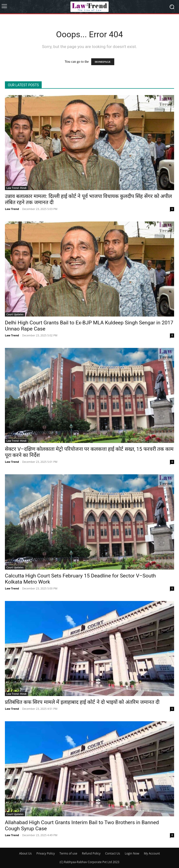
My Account (152, 853)
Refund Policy (91, 853)
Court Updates (15, 314)
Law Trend (12, 209)
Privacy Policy (45, 853)
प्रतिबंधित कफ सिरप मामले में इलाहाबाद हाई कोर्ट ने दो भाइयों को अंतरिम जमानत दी (82, 702)
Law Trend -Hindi (16, 188)
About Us (25, 853)
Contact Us (113, 853)
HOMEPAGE (103, 62)
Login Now (132, 853)
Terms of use (68, 853)
